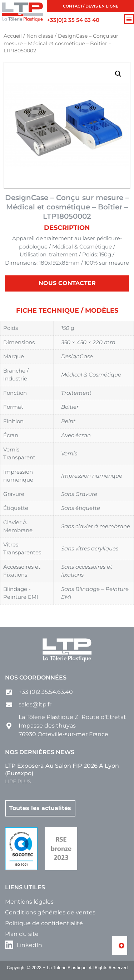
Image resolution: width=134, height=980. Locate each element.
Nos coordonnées (36, 678)
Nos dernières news (40, 752)
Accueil (13, 36)
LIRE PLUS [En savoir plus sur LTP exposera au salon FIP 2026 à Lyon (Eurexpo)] (18, 781)
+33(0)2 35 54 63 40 (73, 20)
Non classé (40, 36)
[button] (129, 19)
